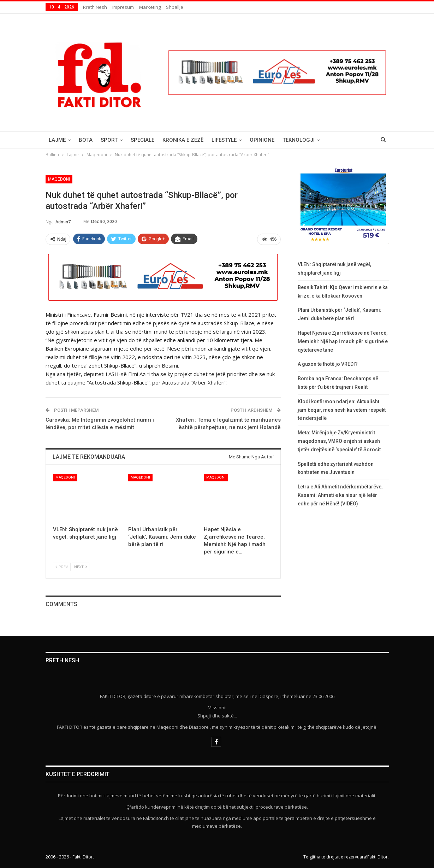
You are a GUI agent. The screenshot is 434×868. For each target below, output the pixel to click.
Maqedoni (59, 179)
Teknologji (299, 140)
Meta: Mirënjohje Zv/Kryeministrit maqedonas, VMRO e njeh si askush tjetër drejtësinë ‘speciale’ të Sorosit (339, 441)
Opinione (262, 140)
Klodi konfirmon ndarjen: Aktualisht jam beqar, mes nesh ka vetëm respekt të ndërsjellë (342, 410)
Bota (86, 140)
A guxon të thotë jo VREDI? (328, 364)
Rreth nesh (95, 7)
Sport (109, 140)
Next (81, 567)
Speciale (142, 140)
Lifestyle (224, 140)
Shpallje (175, 7)
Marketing (150, 7)
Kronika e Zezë (183, 140)
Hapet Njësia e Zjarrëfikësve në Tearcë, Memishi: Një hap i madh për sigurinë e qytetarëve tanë (343, 341)
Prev (62, 567)
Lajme (57, 140)
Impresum (123, 7)
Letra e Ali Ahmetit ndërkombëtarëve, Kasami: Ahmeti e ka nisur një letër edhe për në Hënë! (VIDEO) (340, 495)
